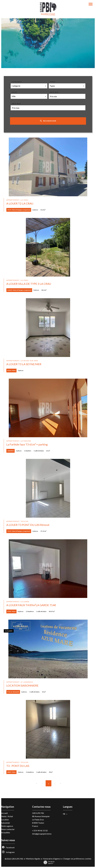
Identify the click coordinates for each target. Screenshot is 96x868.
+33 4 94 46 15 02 (40, 830)
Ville (14, 92)
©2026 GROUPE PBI (14, 859)
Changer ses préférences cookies (77, 859)
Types (53, 82)
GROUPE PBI (38, 813)
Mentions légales (33, 859)
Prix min (54, 92)
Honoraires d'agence (52, 859)
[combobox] (29, 86)
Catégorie (17, 82)
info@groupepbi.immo (42, 834)
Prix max (16, 104)
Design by (48, 862)
